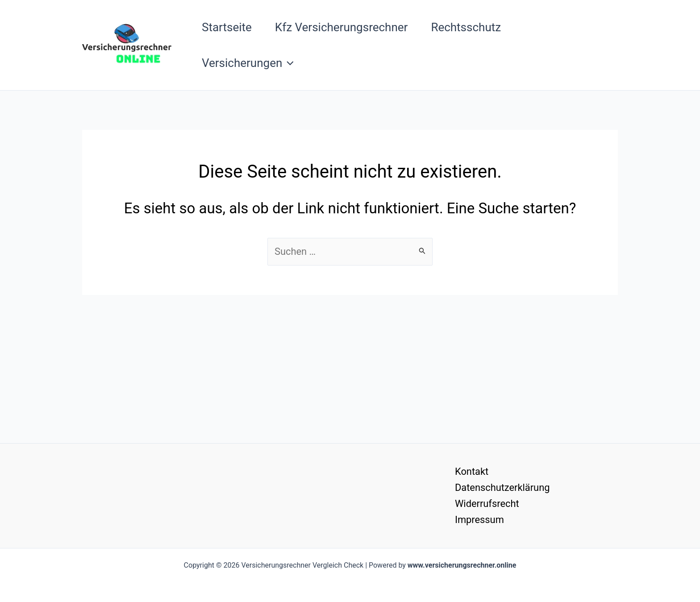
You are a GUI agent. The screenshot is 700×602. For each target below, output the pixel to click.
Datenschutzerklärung (502, 487)
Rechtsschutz (466, 27)
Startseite (227, 27)
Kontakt (471, 471)
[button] (288, 63)
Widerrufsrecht (486, 503)
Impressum (479, 520)
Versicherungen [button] (248, 63)
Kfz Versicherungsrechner (342, 27)
